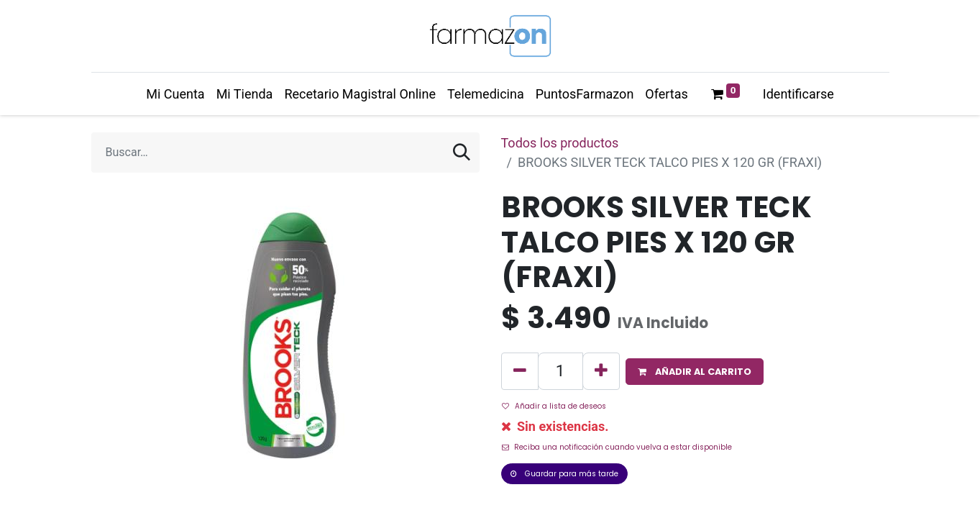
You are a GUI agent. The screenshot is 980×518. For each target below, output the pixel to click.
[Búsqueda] (462, 153)
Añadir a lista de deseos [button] (554, 406)
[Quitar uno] (520, 371)
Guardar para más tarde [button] (564, 474)
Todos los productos (560, 143)
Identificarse (798, 94)
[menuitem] (175, 94)
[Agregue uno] (601, 371)
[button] (695, 372)
